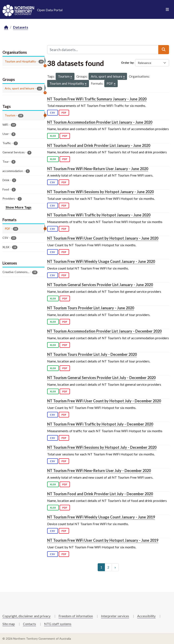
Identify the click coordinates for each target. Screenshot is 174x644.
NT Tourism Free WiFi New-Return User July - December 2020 (99, 471)
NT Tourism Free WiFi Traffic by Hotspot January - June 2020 (99, 215)
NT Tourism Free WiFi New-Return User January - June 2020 (98, 169)
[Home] (6, 27)
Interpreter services (115, 616)
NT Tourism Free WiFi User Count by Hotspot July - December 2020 (104, 401)
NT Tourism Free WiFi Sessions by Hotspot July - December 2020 (102, 447)
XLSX (53, 136)
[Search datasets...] (103, 50)
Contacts (29, 624)
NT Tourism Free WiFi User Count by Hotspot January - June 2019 (103, 540)
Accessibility (146, 616)
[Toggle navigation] (167, 10)
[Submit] (164, 50)
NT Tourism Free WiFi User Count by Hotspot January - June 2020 (103, 238)
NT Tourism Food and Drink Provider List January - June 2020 (99, 145)
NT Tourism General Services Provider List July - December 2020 (101, 378)
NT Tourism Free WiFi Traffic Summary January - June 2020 (97, 99)
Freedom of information (76, 616)
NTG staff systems (58, 624)
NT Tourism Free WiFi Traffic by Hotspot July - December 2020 (100, 424)
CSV (52, 113)
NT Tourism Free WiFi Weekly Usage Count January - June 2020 (101, 261)
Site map (9, 624)
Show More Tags (19, 207)
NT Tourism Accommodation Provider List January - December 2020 (104, 331)
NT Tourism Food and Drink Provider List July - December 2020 (100, 494)
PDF (64, 113)
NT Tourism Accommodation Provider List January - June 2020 (100, 122)
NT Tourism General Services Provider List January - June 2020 (100, 285)
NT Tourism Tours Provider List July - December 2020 (92, 354)
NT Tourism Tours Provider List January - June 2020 (91, 308)
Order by (127, 63)
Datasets (21, 27)
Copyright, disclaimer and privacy (26, 616)
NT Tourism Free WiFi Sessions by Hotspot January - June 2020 (100, 192)
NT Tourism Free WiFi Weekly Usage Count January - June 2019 (101, 517)
